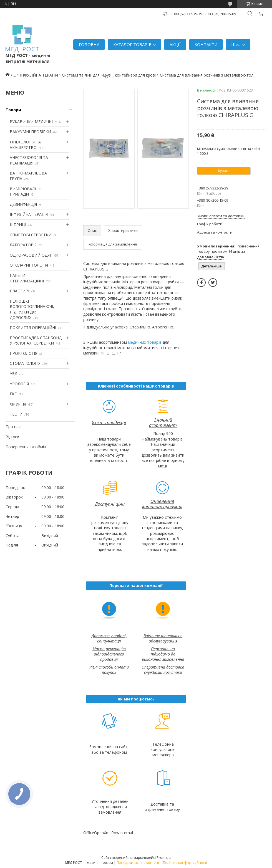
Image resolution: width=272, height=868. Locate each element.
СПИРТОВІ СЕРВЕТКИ (31, 235)
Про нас (13, 427)
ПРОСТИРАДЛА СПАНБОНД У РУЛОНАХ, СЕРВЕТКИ (36, 341)
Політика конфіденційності (185, 863)
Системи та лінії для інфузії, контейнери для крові (109, 75)
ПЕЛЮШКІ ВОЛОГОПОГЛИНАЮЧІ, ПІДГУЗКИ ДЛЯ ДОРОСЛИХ (32, 309)
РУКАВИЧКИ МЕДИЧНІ (31, 122)
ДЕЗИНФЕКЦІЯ (23, 204)
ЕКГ (13, 394)
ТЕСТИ (16, 414)
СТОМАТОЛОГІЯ (25, 363)
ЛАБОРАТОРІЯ (23, 245)
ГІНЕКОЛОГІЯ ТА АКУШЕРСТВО (25, 145)
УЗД (13, 374)
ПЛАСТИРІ (19, 291)
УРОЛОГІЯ (19, 384)
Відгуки (12, 437)
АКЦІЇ (175, 44)
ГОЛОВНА (89, 44)
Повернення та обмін (26, 447)
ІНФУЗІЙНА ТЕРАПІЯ (39, 75)
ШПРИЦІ (18, 225)
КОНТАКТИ (206, 44)
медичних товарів (145, 342)
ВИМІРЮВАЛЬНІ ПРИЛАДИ (26, 192)
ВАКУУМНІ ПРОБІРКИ (30, 132)
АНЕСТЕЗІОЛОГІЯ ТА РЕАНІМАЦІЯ (29, 160)
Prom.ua (164, 857)
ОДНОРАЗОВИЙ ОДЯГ (31, 255)
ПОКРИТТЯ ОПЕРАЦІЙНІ (33, 327)
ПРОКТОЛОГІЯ (23, 353)
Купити (224, 171)
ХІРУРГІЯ (18, 404)
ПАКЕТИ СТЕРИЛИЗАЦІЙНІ (27, 278)
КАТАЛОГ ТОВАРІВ (132, 44)
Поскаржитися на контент (138, 863)
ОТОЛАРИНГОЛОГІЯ (29, 265)
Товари (13, 110)
